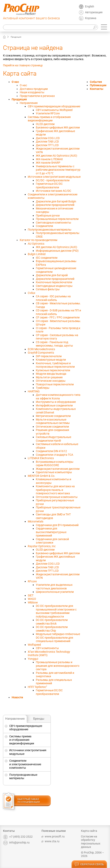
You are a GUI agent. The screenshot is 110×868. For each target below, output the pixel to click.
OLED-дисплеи (45, 124)
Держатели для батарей (52, 275)
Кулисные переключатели (53, 370)
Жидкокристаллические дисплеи (58, 469)
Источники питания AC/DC (53, 191)
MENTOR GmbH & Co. (42, 476)
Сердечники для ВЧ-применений (57, 525)
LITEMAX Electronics (41, 458)
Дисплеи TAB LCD (47, 142)
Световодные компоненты (53, 223)
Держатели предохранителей (55, 205)
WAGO (32, 599)
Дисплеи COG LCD (48, 138)
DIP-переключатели (49, 356)
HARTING (34, 391)
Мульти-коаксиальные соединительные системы (53, 421)
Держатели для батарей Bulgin (56, 201)
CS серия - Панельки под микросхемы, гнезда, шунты (54, 344)
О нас (15, 82)
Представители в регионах (37, 96)
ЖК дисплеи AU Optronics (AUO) (57, 156)
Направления (15, 719)
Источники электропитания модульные (28, 752)
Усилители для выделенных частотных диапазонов (54, 587)
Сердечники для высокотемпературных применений (51, 532)
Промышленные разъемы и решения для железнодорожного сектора (58, 666)
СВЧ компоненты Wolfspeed (54, 110)
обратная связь (89, 865)
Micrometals (36, 521)
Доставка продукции (34, 89)
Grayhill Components (41, 353)
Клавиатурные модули (51, 360)
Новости (17, 697)
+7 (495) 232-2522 (18, 837)
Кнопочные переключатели (54, 282)
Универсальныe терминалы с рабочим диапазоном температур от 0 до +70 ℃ (58, 170)
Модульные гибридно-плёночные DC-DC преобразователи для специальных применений (58, 638)
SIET (31, 595)
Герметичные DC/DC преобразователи (49, 186)
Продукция (19, 99)
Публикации (98, 85)
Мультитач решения (49, 377)
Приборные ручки (48, 215)
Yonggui (33, 659)
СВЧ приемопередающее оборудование (26, 728)
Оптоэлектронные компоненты (57, 497)
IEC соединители (47, 258)
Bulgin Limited (37, 254)
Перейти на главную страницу (23, 65)
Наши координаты (32, 92)
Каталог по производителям (38, 240)
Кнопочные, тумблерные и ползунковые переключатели (55, 365)
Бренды (39, 719)
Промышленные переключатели (57, 219)
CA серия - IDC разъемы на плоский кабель (53, 298)
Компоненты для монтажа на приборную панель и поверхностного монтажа (55, 490)
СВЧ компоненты (47, 648)
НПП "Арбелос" (37, 687)
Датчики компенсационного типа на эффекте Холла (58, 397)
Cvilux (32, 293)
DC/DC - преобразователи (53, 180)
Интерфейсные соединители (54, 405)
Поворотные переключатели (55, 384)
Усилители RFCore (48, 113)
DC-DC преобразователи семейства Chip (52, 629)
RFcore (32, 581)
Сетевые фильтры (48, 289)
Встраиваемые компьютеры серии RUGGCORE (55, 464)
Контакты (97, 89)
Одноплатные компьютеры (54, 472)
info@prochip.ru (16, 842)
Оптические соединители (52, 427)
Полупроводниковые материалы (23, 777)
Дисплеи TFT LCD (47, 145)
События (96, 82)
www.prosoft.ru (53, 836)
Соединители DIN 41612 (51, 451)
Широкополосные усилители (55, 592)
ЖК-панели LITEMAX (49, 159)
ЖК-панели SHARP (48, 163)
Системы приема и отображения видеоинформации (22, 740)
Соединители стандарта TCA (54, 455)
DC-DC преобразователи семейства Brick (52, 622)
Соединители (44, 226)
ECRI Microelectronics (41, 349)
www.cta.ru (50, 841)
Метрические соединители (53, 416)
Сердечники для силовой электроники (52, 541)
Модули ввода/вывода (51, 374)
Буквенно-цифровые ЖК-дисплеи (58, 127)
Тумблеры (43, 388)
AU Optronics (36, 244)
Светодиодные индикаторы (54, 286)
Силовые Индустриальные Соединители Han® (53, 439)
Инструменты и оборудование (56, 402)
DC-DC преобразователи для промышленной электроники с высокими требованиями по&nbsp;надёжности (56, 611)
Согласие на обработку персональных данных (91, 842)
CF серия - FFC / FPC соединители (58, 317)
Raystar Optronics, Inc (42, 546)
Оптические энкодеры (51, 381)
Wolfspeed (34, 645)
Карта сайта (89, 831)
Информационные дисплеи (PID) (57, 251)
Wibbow (33, 602)
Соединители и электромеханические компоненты (25, 764)
